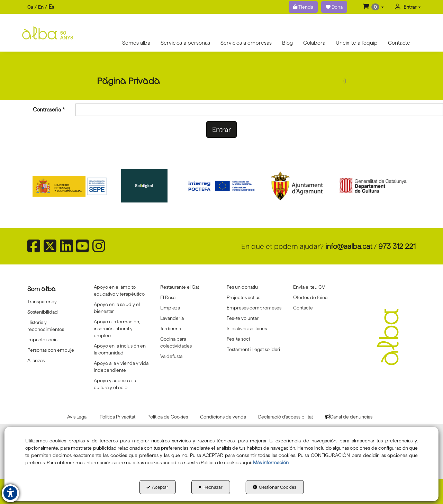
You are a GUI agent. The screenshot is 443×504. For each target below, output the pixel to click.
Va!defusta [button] (171, 356)
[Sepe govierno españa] (70, 186)
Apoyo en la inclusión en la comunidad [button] (120, 349)
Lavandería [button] (172, 318)
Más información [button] (271, 462)
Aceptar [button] (157, 487)
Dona (334, 7)
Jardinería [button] (171, 328)
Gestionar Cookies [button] (274, 487)
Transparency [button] (42, 301)
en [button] (41, 7)
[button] (373, 7)
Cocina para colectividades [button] (176, 342)
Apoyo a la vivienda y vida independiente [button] (121, 367)
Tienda (303, 7)
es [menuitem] (51, 7)
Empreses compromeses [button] (254, 308)
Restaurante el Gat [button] (180, 287)
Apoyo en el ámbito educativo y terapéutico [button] (119, 290)
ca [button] (30, 7)
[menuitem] (41, 7)
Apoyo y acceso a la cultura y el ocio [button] (115, 384)
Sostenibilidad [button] (43, 312)
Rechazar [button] (210, 487)
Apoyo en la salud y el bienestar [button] (117, 308)
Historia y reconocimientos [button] (46, 326)
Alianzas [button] (36, 360)
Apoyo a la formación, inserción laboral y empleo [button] (117, 328)
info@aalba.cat (349, 246)
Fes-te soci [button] (238, 339)
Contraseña (49, 110)
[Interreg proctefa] (221, 186)
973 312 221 (397, 246)
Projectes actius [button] (243, 297)
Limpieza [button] (170, 308)
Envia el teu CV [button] (309, 287)
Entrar (221, 129)
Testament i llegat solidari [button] (253, 349)
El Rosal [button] (168, 297)
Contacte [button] (303, 308)
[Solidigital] (146, 186)
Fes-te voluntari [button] (243, 318)
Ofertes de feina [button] (310, 297)
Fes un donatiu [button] (242, 287)
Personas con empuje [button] (51, 350)
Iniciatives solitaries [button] (247, 328)
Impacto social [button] (43, 340)
